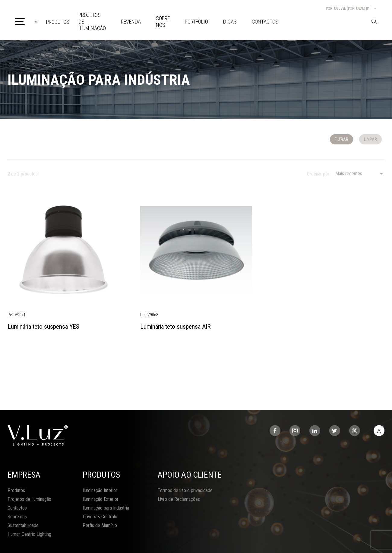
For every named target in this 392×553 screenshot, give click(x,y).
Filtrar (341, 139)
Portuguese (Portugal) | (351, 8)
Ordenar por (318, 174)
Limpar (370, 139)
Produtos (58, 22)
